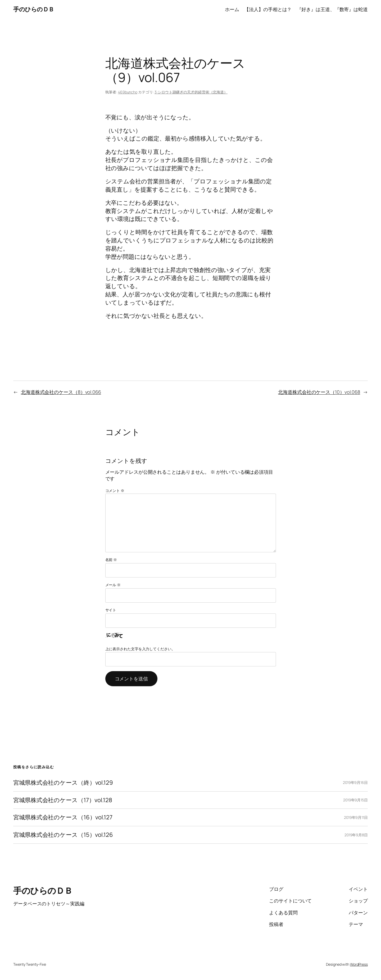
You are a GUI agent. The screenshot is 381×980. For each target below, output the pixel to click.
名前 (111, 560)
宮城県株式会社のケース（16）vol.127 (63, 817)
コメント (115, 491)
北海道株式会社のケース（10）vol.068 (319, 392)
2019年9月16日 (355, 782)
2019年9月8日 (356, 835)
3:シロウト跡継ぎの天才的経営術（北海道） (191, 92)
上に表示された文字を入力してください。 (140, 649)
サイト (111, 610)
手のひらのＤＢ (34, 9)
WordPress (359, 964)
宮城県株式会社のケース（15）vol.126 (63, 835)
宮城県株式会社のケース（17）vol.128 (63, 800)
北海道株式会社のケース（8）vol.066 (61, 392)
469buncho (128, 92)
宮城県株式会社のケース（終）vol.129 (63, 783)
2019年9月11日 (356, 817)
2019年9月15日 (355, 800)
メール (113, 585)
